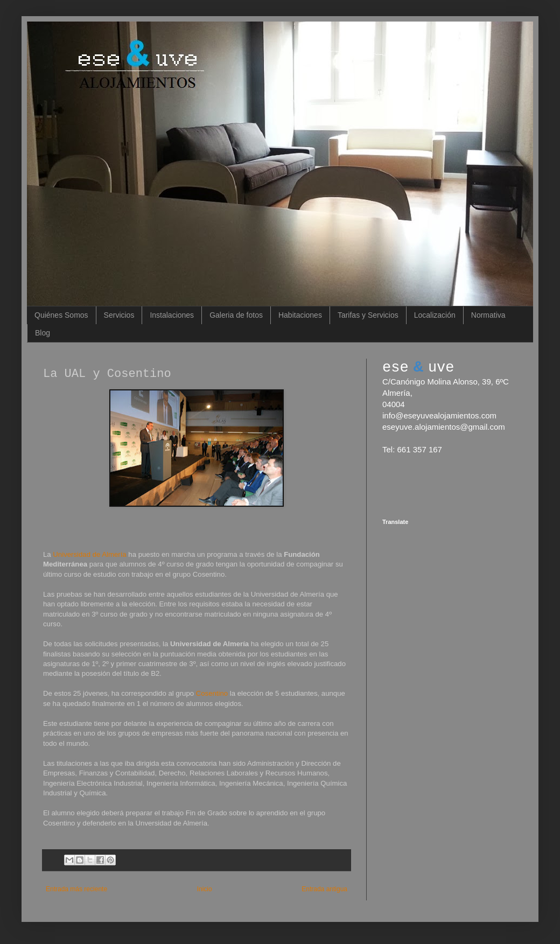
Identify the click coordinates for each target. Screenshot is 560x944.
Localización (435, 315)
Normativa (488, 315)
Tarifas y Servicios (368, 315)
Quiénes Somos (61, 315)
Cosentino (212, 693)
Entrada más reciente (76, 889)
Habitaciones (300, 315)
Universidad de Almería (90, 554)
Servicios (119, 315)
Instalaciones (172, 315)
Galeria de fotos (236, 315)
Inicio (205, 889)
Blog (43, 333)
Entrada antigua (324, 889)
